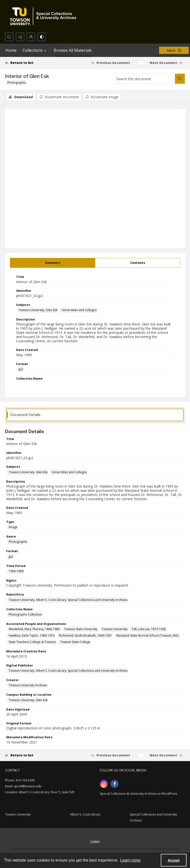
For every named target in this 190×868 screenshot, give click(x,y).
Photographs (17, 83)
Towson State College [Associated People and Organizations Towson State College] (75, 642)
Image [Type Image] (13, 527)
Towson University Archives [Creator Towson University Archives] (28, 685)
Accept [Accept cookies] (174, 860)
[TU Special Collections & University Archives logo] (45, 16)
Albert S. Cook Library (85, 814)
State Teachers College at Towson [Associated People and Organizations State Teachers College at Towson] (32, 642)
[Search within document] (180, 79)
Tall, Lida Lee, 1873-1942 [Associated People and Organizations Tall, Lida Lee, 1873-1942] (149, 629)
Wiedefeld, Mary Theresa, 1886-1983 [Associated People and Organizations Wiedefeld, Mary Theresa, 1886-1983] (34, 629)
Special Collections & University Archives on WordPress (139, 794)
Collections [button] (35, 50)
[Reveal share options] (20, 37)
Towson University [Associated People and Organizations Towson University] (115, 629)
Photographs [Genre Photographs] (18, 542)
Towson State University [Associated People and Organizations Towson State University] (81, 629)
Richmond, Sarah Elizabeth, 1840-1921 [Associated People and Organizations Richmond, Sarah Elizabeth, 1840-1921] (85, 635)
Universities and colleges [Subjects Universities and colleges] (79, 310)
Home (11, 50)
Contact (95, 841)
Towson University (18, 814)
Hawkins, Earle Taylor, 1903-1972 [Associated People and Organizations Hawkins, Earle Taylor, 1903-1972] (32, 635)
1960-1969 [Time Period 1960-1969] (16, 571)
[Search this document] (145, 79)
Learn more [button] (130, 860)
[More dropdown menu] (174, 50)
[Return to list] (28, 63)
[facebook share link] (115, 784)
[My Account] (31, 37)
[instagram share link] (104, 784)
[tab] (53, 263)
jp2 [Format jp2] (21, 369)
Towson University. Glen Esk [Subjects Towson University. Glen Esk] (38, 310)
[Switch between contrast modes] (42, 37)
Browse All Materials (73, 50)
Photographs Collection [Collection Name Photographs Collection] (25, 614)
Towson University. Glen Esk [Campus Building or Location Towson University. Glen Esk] (28, 700)
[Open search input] (9, 37)
